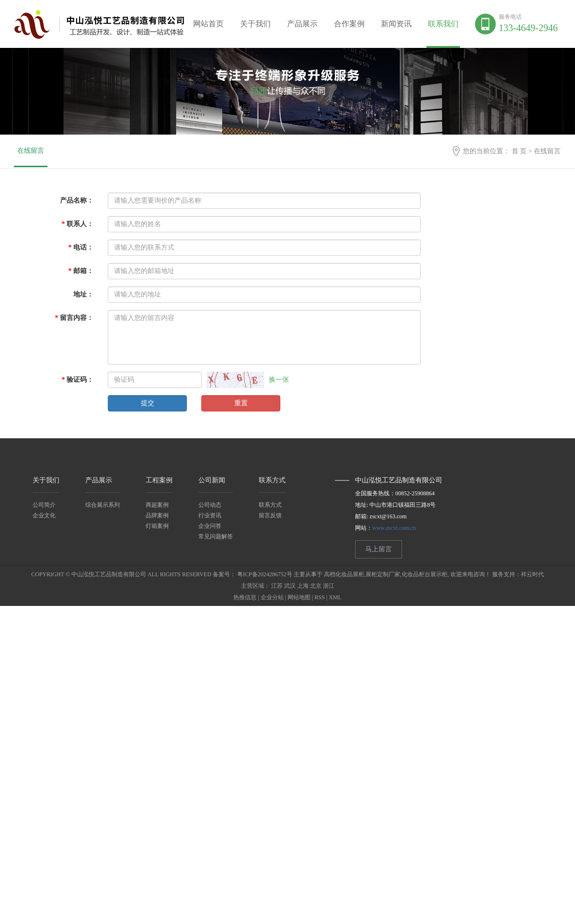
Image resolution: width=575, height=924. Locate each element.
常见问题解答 (216, 536)
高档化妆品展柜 (344, 574)
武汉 (290, 586)
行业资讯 (210, 515)
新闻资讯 (396, 24)
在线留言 (31, 151)
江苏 (277, 586)
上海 (303, 586)
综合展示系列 (103, 505)
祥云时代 (532, 574)
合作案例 (349, 24)
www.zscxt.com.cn (394, 528)
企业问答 (210, 526)
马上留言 (379, 549)
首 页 (519, 151)
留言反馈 (270, 515)
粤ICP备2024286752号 (265, 574)
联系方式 (270, 505)
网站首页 (208, 24)
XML (335, 597)
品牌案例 (157, 515)
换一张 (279, 380)
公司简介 (44, 505)
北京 (316, 586)
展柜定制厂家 (383, 574)
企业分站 (272, 597)
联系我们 (443, 24)
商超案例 (157, 505)
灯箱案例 (157, 526)
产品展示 (302, 24)
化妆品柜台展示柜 (425, 574)
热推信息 (245, 597)
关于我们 (255, 24)
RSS (319, 597)
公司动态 (210, 505)
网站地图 (299, 597)
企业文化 (44, 515)
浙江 (329, 586)
